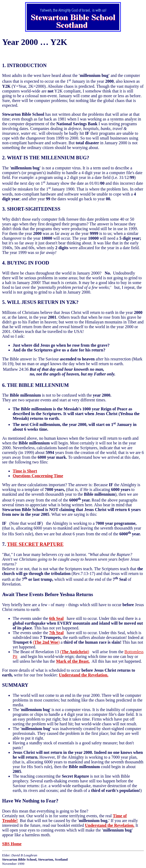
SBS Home (12, 844)
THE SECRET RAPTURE (35, 544)
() (46, 642)
